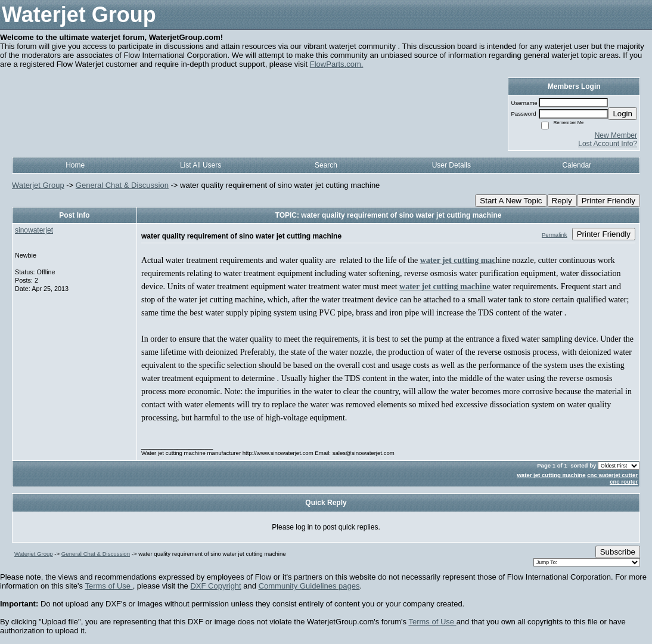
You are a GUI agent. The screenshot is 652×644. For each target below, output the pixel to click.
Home (75, 165)
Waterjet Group (38, 185)
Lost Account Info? (608, 144)
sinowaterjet (34, 230)
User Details (451, 165)
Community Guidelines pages (309, 586)
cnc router (624, 482)
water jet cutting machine (551, 475)
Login (622, 114)
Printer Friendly (608, 201)
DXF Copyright (215, 586)
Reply (562, 201)
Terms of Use (108, 586)
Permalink (555, 235)
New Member (616, 135)
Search (326, 165)
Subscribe (618, 552)
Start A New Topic (511, 201)
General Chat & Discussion (122, 185)
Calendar (577, 165)
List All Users (201, 165)
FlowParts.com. (337, 64)
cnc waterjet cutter (612, 475)
